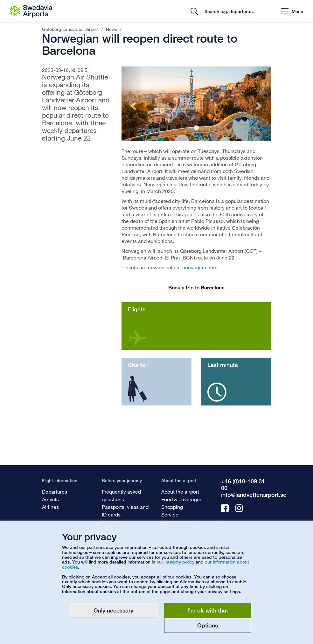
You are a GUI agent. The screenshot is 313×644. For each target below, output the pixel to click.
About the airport (180, 492)
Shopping (172, 507)
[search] (228, 11)
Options (208, 625)
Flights (137, 309)
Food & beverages (182, 499)
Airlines (50, 507)
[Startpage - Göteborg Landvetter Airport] (31, 11)
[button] (292, 11)
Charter (138, 365)
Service (170, 514)
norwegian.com (200, 267)
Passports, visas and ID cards (125, 511)
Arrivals (50, 499)
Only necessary (113, 610)
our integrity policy (175, 562)
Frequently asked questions (121, 495)
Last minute (223, 365)
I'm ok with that (208, 610)
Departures (55, 492)
